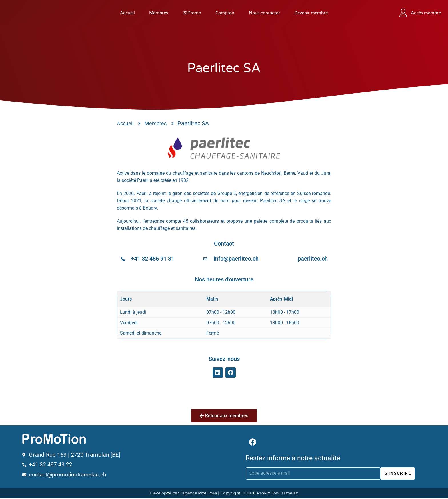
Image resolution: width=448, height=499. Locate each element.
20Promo (192, 13)
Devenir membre (311, 13)
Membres (159, 13)
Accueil (127, 13)
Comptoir (225, 13)
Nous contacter (264, 13)
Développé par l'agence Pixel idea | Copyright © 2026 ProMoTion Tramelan (224, 494)
